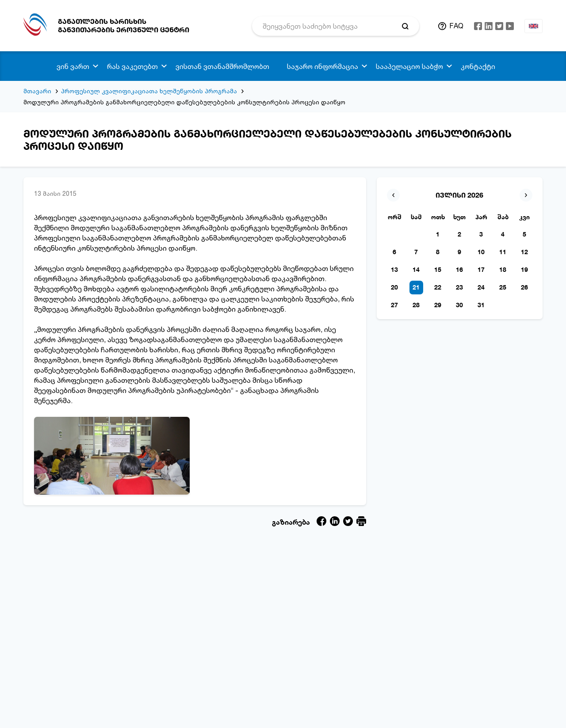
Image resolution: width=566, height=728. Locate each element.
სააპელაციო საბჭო (409, 66)
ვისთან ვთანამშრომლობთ (222, 66)
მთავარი (37, 91)
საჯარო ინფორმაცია (323, 66)
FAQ (456, 26)
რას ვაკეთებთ (132, 66)
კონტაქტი (478, 66)
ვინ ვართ (73, 66)
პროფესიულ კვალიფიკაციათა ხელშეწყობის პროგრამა (149, 91)
